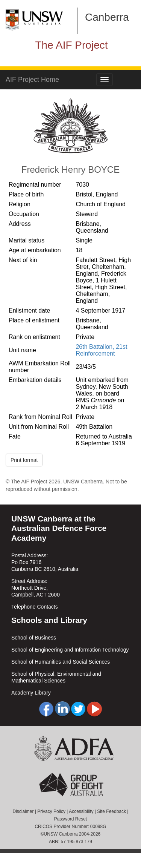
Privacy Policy (51, 811)
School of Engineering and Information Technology (70, 650)
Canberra (107, 17)
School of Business (34, 638)
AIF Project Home (32, 80)
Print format (24, 460)
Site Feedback (111, 811)
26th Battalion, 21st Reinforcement (101, 350)
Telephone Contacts (35, 607)
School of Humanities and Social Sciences (61, 662)
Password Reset (70, 819)
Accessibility (81, 811)
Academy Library (31, 693)
